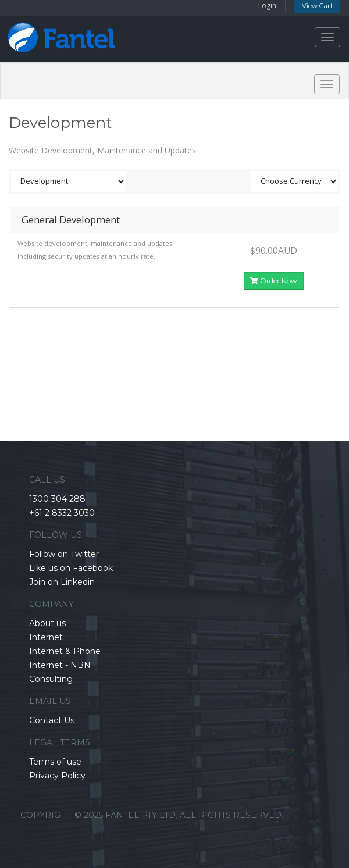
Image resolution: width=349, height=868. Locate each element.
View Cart (317, 6)
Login (267, 6)
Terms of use (55, 762)
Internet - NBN (60, 665)
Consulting (51, 679)
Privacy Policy (57, 776)
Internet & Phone (65, 651)
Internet (46, 637)
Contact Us (52, 720)
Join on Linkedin (62, 582)
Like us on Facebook (71, 568)
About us (47, 623)
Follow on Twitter (64, 554)
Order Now (274, 281)
